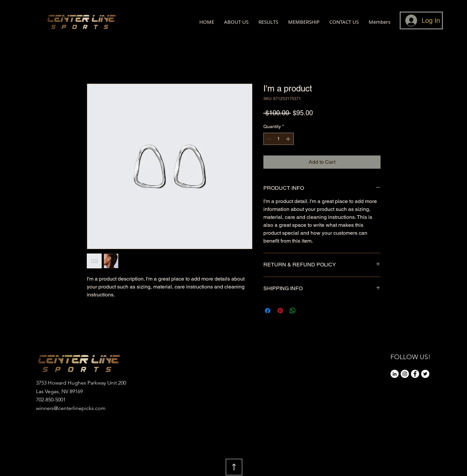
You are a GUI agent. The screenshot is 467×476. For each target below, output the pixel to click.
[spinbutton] (279, 139)
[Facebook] (415, 374)
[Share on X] (305, 311)
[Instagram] (405, 374)
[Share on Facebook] (268, 311)
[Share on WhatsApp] (293, 311)
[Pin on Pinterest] (280, 311)
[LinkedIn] (395, 374)
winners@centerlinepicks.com (71, 408)
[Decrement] (268, 139)
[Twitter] (425, 374)
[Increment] (289, 139)
